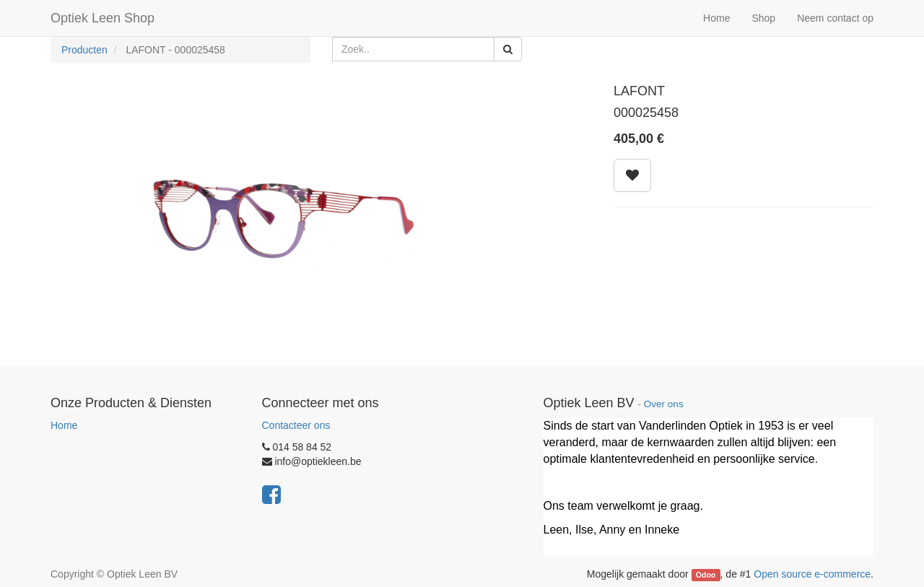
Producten (84, 50)
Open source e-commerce (812, 574)
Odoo (706, 575)
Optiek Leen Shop (103, 18)
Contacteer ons (296, 425)
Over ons (664, 404)
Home (64, 425)
